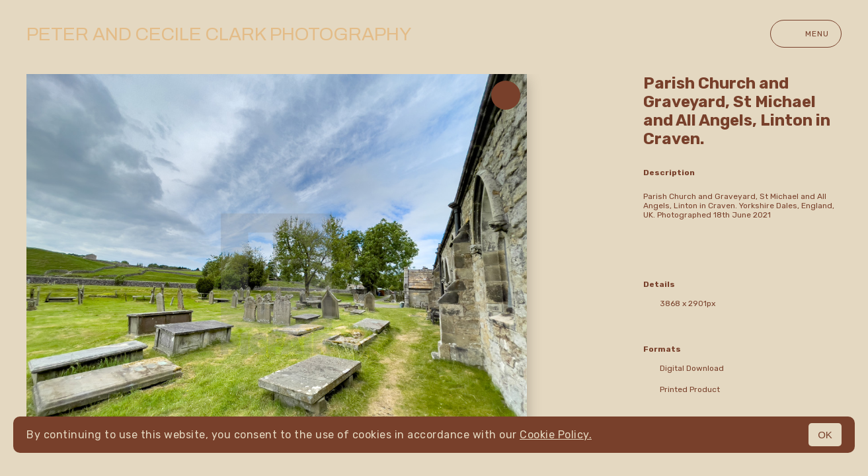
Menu (806, 34)
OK (825, 435)
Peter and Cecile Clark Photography (219, 34)
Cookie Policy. (556, 435)
